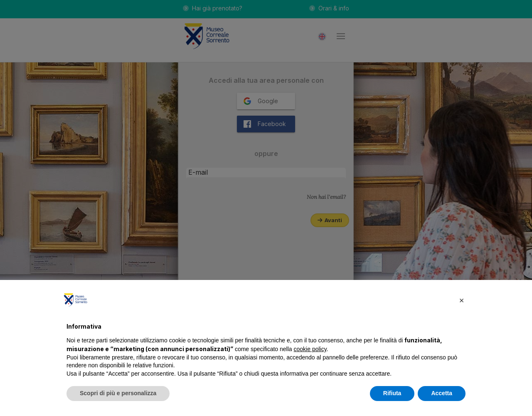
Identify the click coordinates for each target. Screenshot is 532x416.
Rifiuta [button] (392, 393)
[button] (461, 300)
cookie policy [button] (310, 349)
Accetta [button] (442, 393)
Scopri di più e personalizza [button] (118, 393)
